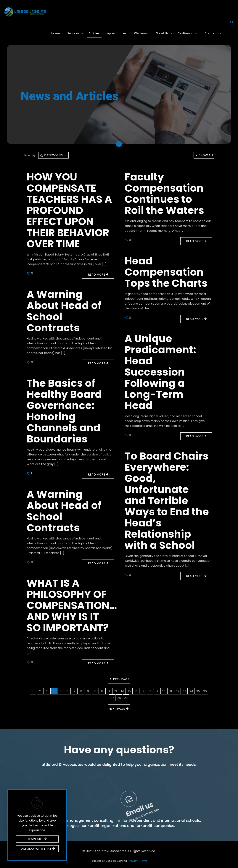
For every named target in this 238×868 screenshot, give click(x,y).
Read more (98, 275)
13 (116, 691)
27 (112, 698)
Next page (119, 709)
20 (164, 691)
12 (109, 691)
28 (119, 698)
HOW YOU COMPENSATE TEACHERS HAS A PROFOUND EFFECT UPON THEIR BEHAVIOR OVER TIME (69, 210)
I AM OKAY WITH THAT (37, 849)
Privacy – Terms (138, 861)
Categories (53, 155)
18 (150, 691)
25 (198, 691)
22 (178, 691)
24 (191, 691)
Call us (105, 782)
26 (205, 691)
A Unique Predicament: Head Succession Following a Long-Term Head (160, 372)
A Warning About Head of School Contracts (64, 311)
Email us (208, 782)
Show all (204, 155)
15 (129, 691)
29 (126, 698)
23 (184, 691)
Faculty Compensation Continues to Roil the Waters (164, 194)
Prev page (119, 679)
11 (102, 691)
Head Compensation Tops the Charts (166, 272)
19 (157, 691)
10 (95, 691)
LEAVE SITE (37, 839)
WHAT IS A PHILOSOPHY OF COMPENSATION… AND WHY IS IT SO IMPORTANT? (72, 605)
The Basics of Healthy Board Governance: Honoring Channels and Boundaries (64, 411)
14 (123, 691)
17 (143, 691)
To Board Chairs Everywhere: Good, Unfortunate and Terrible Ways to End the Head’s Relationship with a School (167, 501)
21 (171, 691)
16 (136, 691)
